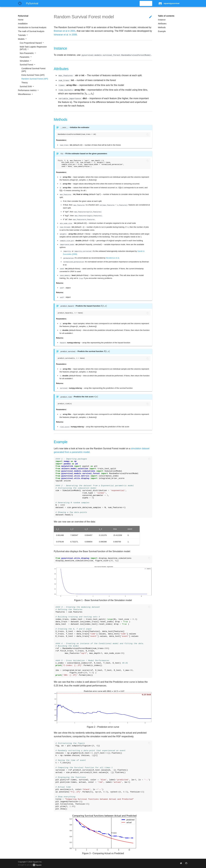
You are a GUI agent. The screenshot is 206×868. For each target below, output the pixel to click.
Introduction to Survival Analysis (32, 27)
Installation (23, 24)
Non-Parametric (27, 53)
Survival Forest (27, 65)
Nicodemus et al (112, 258)
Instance (162, 20)
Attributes (162, 24)
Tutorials (22, 35)
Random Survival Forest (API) (35, 79)
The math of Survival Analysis (31, 31)
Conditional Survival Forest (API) (33, 70)
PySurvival (23, 16)
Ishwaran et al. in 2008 (65, 35)
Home (21, 20)
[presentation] (89, 94)
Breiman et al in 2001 (65, 31)
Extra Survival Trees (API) (33, 75)
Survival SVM (26, 86)
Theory (25, 83)
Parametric (25, 57)
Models (22, 39)
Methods (162, 27)
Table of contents (166, 16)
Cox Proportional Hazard (31, 43)
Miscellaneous (25, 94)
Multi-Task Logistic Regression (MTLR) (33, 48)
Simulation (25, 61)
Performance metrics (28, 90)
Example (162, 31)
